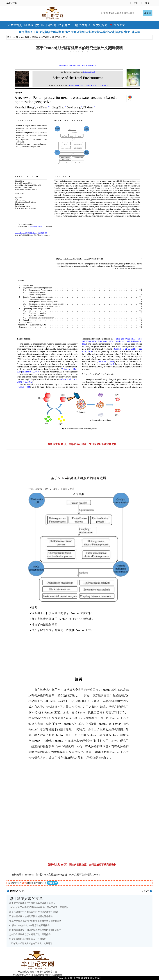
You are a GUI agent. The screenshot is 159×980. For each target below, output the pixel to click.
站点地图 (97, 978)
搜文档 (148, 13)
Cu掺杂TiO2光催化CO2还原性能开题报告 (29, 925)
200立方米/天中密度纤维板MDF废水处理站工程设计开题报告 (39, 907)
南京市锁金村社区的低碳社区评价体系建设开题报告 (34, 912)
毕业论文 (32, 25)
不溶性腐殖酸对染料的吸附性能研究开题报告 (31, 916)
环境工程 (56, 37)
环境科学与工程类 (41, 37)
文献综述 (100, 25)
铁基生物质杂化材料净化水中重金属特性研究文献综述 (35, 921)
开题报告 (49, 25)
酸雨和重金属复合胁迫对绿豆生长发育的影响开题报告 (35, 930)
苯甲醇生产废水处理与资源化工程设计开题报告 (32, 903)
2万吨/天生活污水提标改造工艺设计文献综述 (31, 943)
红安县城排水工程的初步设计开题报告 (28, 939)
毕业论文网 (13, 37)
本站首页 (15, 25)
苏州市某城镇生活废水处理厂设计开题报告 (30, 934)
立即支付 (52, 883)
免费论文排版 (117, 26)
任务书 (64, 25)
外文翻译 (83, 25)
